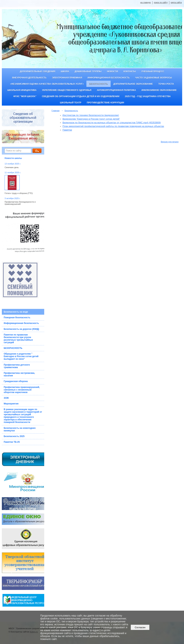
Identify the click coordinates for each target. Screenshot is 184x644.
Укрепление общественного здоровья (67, 90)
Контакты (130, 71)
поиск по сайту (161, 2)
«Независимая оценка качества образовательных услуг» (47, 84)
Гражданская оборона (16, 381)
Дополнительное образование (133, 84)
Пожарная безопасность (17, 318)
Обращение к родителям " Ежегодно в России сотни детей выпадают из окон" (21, 356)
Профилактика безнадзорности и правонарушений (20, 203)
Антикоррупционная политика (116, 90)
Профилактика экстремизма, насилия (19, 374)
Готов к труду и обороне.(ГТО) (19, 193)
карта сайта (176, 2)
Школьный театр (71, 103)
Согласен (140, 627)
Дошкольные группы (88, 71)
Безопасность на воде (16, 312)
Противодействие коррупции (105, 103)
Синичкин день (12, 167)
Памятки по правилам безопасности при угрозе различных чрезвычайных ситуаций (18, 339)
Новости (112, 71)
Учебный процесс (153, 71)
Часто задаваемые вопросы (154, 78)
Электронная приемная (67, 78)
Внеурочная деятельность (29, 78)
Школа (65, 71)
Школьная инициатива (22, 90)
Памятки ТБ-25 (12, 442)
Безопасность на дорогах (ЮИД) (21, 329)
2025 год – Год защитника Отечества (148, 96)
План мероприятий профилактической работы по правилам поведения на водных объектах (113, 126)
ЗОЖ (6, 398)
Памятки (67, 130)
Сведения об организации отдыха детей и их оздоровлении (81, 96)
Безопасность (98, 84)
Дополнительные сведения (38, 71)
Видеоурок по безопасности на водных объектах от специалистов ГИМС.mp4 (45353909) (112, 123)
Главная (56, 111)
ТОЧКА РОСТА (166, 84)
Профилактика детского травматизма (17, 366)
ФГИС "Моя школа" (25, 96)
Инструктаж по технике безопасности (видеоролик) (91, 115)
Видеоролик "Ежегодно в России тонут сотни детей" (91, 119)
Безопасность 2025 (14, 436)
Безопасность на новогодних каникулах (20, 429)
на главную (146, 2)
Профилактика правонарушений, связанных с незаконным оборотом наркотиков (22, 390)
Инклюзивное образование (159, 90)
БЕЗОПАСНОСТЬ (13, 348)
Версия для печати (170, 142)
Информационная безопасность (109, 78)
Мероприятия (11, 404)
